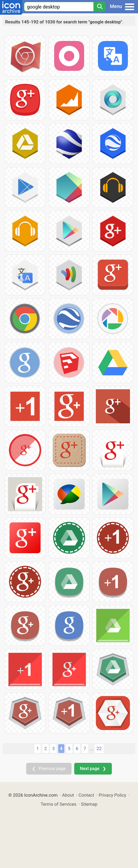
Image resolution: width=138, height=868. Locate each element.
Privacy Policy (113, 795)
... (91, 749)
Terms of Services (58, 804)
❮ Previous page (49, 769)
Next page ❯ (93, 769)
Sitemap (89, 804)
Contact (86, 795)
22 (99, 748)
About (68, 795)
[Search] (100, 7)
